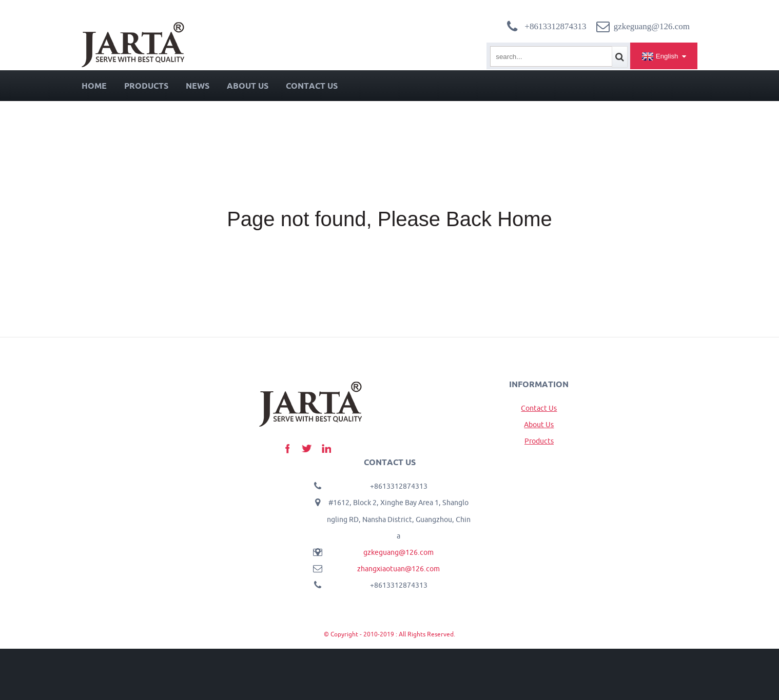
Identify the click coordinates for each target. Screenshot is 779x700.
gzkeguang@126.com (398, 552)
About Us (248, 86)
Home (94, 86)
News (198, 86)
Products (146, 86)
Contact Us (312, 86)
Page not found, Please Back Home (389, 219)
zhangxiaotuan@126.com (398, 569)
